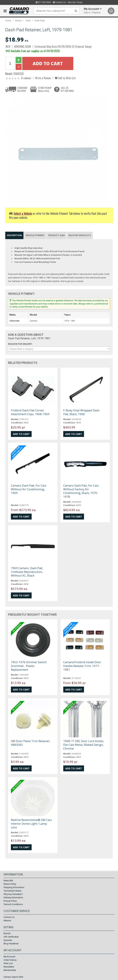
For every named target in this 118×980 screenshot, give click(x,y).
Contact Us (59, 2)
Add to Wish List (65, 78)
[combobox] (59, 349)
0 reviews (26, 78)
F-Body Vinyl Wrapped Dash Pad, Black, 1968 (81, 412)
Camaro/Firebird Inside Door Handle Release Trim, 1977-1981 (82, 666)
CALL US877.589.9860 (67, 89)
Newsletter (9, 967)
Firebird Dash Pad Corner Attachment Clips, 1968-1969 (30, 412)
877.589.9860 (43, 2)
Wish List (8, 963)
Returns (7, 921)
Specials (8, 940)
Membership (10, 970)
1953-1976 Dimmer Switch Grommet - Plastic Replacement (29, 666)
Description (14, 235)
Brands (7, 933)
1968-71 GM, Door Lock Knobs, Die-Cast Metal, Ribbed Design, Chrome (84, 745)
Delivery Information (13, 898)
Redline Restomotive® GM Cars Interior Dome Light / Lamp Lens (31, 824)
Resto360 (8, 881)
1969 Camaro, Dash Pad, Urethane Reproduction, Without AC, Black (27, 572)
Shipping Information (14, 887)
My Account (9, 957)
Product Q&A (57, 235)
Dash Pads (40, 21)
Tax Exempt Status (12, 891)
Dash (28, 21)
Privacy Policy (10, 901)
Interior (19, 21)
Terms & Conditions (13, 904)
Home (8, 21)
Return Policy (10, 884)
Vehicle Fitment (35, 235)
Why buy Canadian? (13, 894)
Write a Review (43, 78)
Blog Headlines (11, 944)
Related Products (80, 235)
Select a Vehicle (23, 213)
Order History (10, 960)
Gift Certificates (11, 937)
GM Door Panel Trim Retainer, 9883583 (31, 743)
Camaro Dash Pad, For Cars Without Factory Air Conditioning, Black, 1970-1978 (81, 491)
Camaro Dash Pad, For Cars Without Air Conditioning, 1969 (29, 489)
